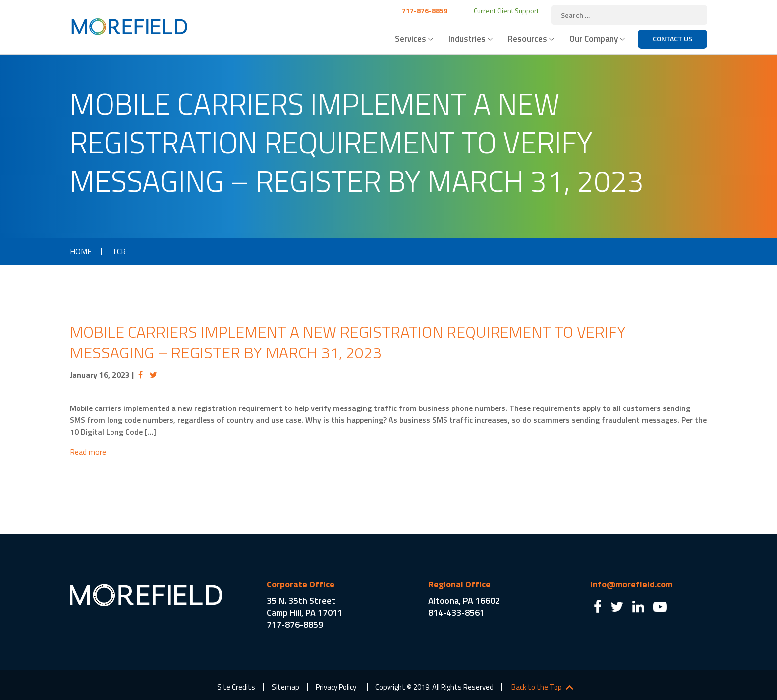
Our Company (594, 39)
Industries (467, 39)
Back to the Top (537, 687)
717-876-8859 (424, 11)
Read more (88, 452)
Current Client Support (505, 11)
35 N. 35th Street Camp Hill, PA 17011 (305, 607)
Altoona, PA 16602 (464, 601)
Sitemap (285, 687)
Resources (527, 39)
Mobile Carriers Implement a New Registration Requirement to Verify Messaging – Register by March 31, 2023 (348, 342)
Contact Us (672, 38)
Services (411, 39)
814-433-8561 (456, 612)
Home (81, 251)
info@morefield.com (631, 584)
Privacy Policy (336, 687)
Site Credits (236, 687)
